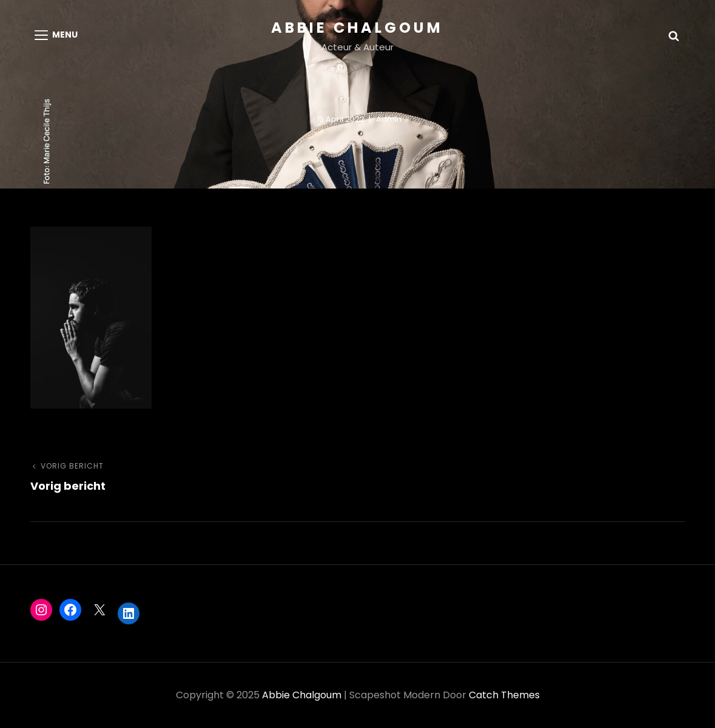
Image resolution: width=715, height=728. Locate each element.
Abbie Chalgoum (357, 28)
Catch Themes (504, 695)
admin (389, 119)
